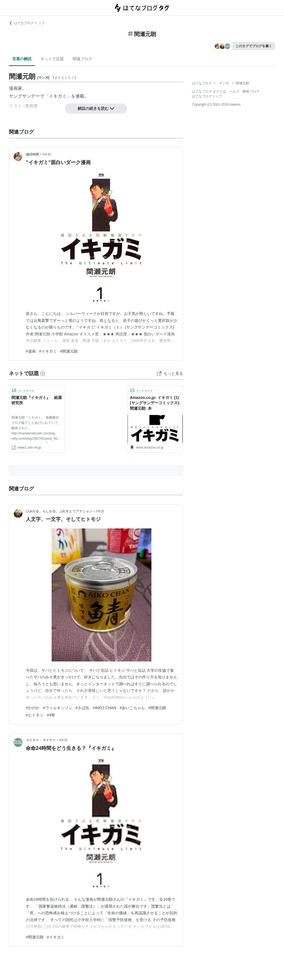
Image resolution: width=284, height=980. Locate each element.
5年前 (100, 511)
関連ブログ (82, 59)
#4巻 (51, 715)
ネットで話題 (52, 59)
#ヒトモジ (35, 715)
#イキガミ (48, 351)
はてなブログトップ (207, 96)
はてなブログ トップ (27, 23)
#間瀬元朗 (69, 351)
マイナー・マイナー (41, 740)
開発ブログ (251, 91)
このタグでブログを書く (254, 46)
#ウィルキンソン (58, 708)
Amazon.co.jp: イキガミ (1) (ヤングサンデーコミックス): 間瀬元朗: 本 (155, 403)
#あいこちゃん (132, 708)
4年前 (47, 154)
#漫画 (31, 351)
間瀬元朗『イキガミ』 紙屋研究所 (37, 400)
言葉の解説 (22, 59)
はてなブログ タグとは (209, 91)
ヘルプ (234, 91)
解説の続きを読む (96, 108)
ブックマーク (23, 390)
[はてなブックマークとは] (43, 373)
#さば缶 (83, 708)
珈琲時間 (32, 154)
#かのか (33, 708)
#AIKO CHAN (104, 708)
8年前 (63, 740)
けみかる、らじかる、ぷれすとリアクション (59, 511)
